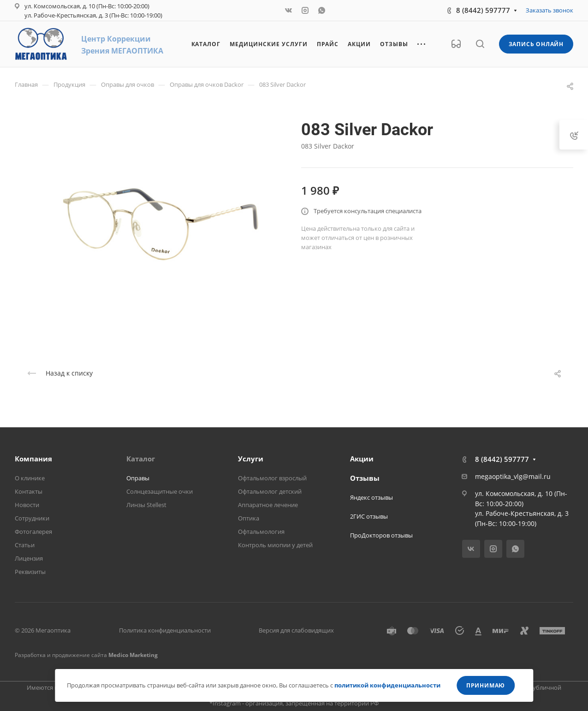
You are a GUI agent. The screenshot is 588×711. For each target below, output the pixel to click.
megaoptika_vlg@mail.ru (513, 476)
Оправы (138, 478)
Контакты (29, 491)
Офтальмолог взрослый (272, 478)
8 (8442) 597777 (483, 10)
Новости (27, 505)
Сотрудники (32, 518)
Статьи (25, 545)
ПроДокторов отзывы (381, 535)
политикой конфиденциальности (387, 685)
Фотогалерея (33, 532)
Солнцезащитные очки (160, 491)
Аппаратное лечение (268, 505)
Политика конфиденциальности (165, 630)
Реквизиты (30, 572)
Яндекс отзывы (371, 497)
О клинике (30, 478)
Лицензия (29, 558)
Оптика (249, 518)
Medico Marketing (133, 655)
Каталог (141, 459)
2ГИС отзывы (369, 516)
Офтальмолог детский (270, 491)
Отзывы (365, 478)
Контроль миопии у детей (275, 545)
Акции (362, 459)
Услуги (251, 459)
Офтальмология (261, 532)
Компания (33, 459)
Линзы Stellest (146, 505)
